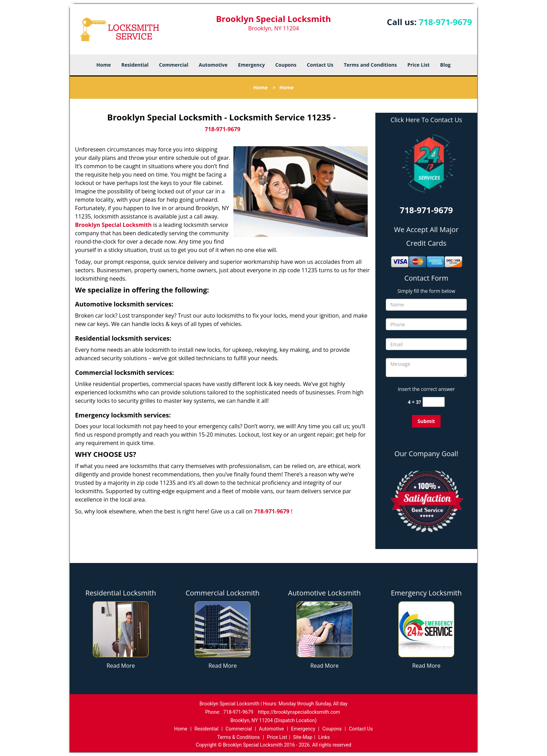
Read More (121, 666)
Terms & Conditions (239, 737)
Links (324, 737)
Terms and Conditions (370, 65)
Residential (135, 65)
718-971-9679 (445, 22)
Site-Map (303, 737)
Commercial (174, 65)
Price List (419, 65)
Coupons (286, 65)
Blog (445, 65)
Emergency (251, 65)
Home (103, 65)
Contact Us (320, 65)
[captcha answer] (434, 402)
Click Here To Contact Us (426, 120)
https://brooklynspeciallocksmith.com (299, 712)
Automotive (213, 65)
